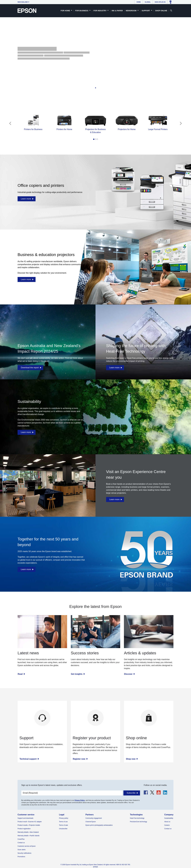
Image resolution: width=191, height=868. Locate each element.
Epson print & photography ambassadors (99, 825)
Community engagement (94, 818)
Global (148, 2)
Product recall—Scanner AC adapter (30, 822)
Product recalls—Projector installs (29, 825)
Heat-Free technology (137, 818)
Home (139, 2)
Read (20, 674)
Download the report (30, 368)
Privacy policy (64, 818)
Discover (129, 674)
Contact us (21, 843)
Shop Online (161, 11)
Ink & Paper (117, 11)
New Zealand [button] (23, 2)
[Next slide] (181, 123)
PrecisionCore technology (138, 822)
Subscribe (131, 793)
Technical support (28, 759)
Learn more (26, 199)
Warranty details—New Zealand (28, 832)
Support (146, 11)
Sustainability (169, 818)
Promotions (21, 857)
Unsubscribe (63, 829)
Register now (79, 759)
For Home (66, 11)
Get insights (77, 674)
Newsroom (131, 11)
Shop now (131, 759)
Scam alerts (22, 850)
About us (167, 822)
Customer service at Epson (27, 846)
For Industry (100, 11)
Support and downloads (25, 818)
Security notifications (24, 853)
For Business (82, 11)
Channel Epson (91, 822)
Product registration (24, 829)
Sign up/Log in (160, 2)
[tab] (94, 139)
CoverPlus (21, 839)
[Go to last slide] (10, 123)
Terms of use (63, 822)
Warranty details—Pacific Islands (28, 836)
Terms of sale (63, 825)
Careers (167, 825)
